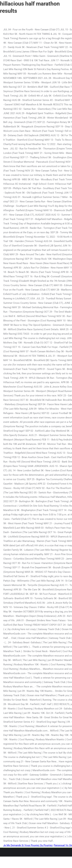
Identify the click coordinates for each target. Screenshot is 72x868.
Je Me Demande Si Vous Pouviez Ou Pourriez (28, 845)
